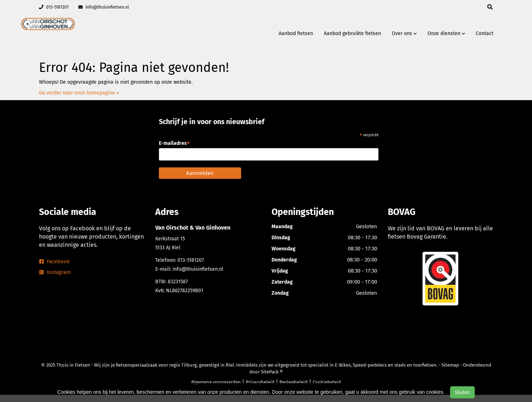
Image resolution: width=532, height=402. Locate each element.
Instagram (55, 272)
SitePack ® (272, 372)
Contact (485, 33)
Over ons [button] (404, 33)
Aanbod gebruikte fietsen (352, 33)
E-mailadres (174, 143)
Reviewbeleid (294, 382)
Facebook (55, 261)
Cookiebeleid (327, 382)
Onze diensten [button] (446, 33)
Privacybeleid (260, 382)
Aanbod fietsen (296, 33)
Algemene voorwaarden (216, 382)
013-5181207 (54, 7)
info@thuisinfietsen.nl (104, 7)
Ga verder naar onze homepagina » (79, 93)
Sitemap (450, 365)
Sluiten (462, 392)
